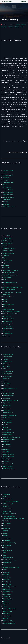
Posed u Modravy (7, 236)
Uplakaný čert (6, 494)
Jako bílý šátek (7, 577)
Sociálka (6, 302)
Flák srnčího (7, 331)
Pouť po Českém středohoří (11, 275)
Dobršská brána (8, 582)
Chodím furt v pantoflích (10, 388)
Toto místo (6, 391)
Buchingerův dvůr (8, 592)
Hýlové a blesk (7, 403)
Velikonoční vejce (8, 538)
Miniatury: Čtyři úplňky (10, 623)
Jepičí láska (6, 263)
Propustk (5, 173)
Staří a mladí (7, 383)
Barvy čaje (6, 418)
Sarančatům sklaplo (9, 432)
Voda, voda (6, 268)
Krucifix (5, 536)
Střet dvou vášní (8, 422)
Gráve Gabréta (7, 616)
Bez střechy (6, 575)
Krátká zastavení (8, 357)
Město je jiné (6, 379)
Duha (5, 565)
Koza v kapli (7, 540)
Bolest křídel (7, 410)
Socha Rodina (6, 398)
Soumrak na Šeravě (8, 251)
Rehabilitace (7, 572)
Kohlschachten (7, 444)
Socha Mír (6, 280)
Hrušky (5, 497)
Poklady (5, 533)
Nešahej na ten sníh (8, 504)
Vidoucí (5, 185)
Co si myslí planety (8, 371)
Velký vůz (6, 202)
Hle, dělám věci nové (8, 253)
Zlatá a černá (7, 449)
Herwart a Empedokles (9, 609)
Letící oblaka (7, 521)
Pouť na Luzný (7, 594)
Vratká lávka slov (8, 459)
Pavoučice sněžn (7, 511)
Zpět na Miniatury (7, 2)
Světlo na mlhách (8, 326)
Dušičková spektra (8, 321)
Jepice (5, 606)
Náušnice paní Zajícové (9, 248)
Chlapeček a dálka (8, 192)
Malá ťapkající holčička (10, 587)
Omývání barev (7, 408)
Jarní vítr (5, 246)
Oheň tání (5, 359)
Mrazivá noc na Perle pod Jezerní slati (14, 518)
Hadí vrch (6, 265)
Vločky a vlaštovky (8, 190)
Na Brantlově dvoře (9, 396)
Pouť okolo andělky (8, 376)
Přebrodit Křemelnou (9, 469)
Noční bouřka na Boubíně (10, 560)
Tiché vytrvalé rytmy (9, 309)
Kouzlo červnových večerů (10, 282)
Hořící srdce (7, 336)
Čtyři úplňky (6, 180)
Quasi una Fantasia (9, 297)
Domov (5, 553)
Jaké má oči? (7, 596)
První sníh (6, 601)
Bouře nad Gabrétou (9, 304)
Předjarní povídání (7, 243)
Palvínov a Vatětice (8, 454)
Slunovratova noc (8, 413)
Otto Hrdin (6, 506)
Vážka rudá (6, 442)
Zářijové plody (7, 589)
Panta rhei (6, 452)
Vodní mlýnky (7, 200)
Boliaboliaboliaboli (9, 197)
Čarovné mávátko (8, 333)
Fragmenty (6, 256)
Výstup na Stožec (7, 238)
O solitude (6, 461)
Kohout (5, 258)
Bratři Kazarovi (8, 550)
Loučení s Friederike (8, 354)
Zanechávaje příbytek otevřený (12, 437)
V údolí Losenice (7, 509)
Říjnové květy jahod (9, 457)
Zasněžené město (8, 466)
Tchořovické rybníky (8, 170)
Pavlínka (6, 427)
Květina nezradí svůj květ (10, 415)
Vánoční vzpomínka (8, 499)
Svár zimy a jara (8, 260)
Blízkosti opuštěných (9, 621)
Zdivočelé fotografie (9, 329)
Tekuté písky (6, 178)
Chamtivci (6, 307)
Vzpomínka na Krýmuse (10, 516)
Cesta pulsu (6, 526)
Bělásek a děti (7, 405)
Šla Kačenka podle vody (9, 514)
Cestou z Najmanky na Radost (11, 567)
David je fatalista (8, 557)
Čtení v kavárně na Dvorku (11, 270)
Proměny (6, 299)
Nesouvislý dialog (8, 361)
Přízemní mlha (7, 316)
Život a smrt (7, 528)
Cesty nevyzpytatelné (9, 273)
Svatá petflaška (7, 277)
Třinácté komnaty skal (9, 207)
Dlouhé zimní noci (8, 241)
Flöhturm (6, 618)
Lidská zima (7, 614)
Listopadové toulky (9, 464)
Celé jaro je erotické (9, 393)
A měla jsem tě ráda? (9, 440)
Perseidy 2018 (7, 430)
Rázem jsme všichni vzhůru (11, 314)
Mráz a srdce (6, 366)
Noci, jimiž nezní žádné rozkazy (12, 312)
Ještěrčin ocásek (8, 420)
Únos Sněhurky (7, 187)
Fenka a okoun (7, 562)
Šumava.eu (24, 2)
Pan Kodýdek (7, 523)
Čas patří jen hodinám (9, 290)
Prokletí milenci (8, 435)
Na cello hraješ (7, 447)
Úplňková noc (7, 604)
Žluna (5, 570)
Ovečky (5, 548)
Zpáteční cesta (7, 386)
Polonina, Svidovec (8, 285)
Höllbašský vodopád (9, 319)
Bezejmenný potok (7, 374)
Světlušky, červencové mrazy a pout (13, 287)
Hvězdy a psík (7, 584)
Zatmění (6, 425)
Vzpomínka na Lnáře (8, 182)
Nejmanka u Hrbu (8, 599)
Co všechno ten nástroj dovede (11, 501)
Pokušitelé (6, 204)
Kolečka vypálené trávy (10, 543)
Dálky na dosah (7, 611)
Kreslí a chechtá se (8, 175)
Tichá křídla (6, 369)
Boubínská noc (7, 545)
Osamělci (6, 381)
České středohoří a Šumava (11, 400)
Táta (5, 555)
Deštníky (6, 531)
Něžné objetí (6, 364)
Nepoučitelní (7, 579)
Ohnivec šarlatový (8, 195)
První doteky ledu (8, 324)
